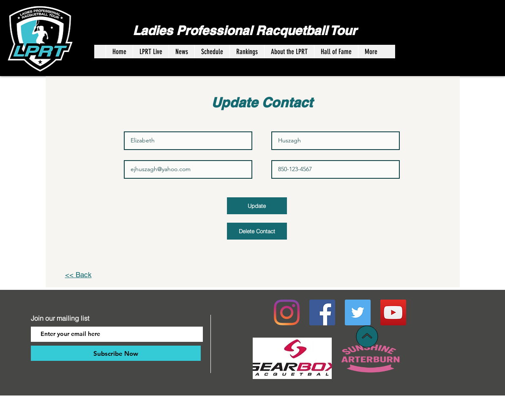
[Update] (257, 206)
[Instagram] (287, 312)
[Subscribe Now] (116, 353)
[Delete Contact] (257, 231)
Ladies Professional (194, 30)
